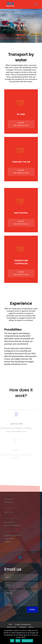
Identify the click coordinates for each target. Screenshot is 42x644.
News (31, 627)
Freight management (12, 535)
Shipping (7, 541)
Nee (18, 641)
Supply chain (9, 538)
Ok (12, 641)
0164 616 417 (9, 499)
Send (32, 610)
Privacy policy (27, 641)
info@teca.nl (9, 502)
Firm (10, 624)
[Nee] (39, 636)
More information (21, 124)
